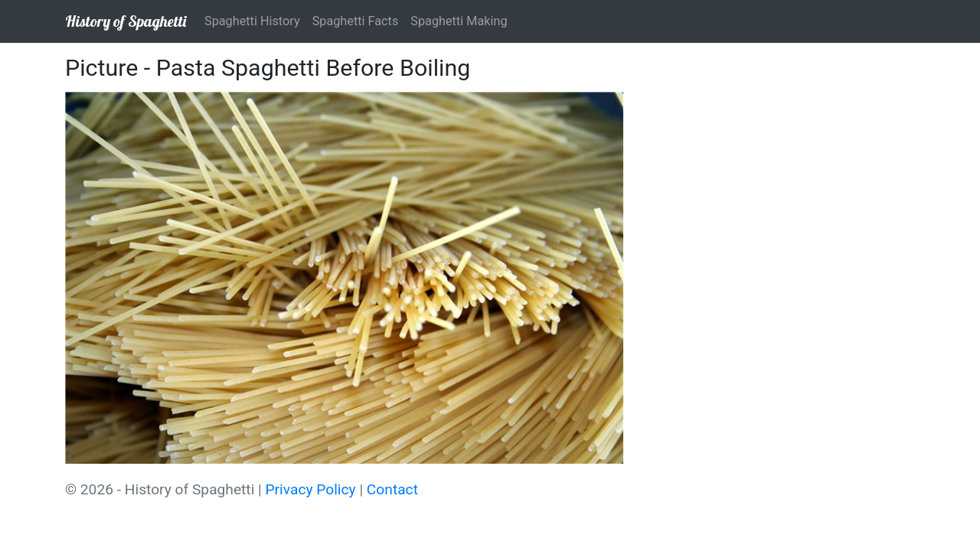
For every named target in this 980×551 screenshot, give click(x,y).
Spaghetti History (252, 21)
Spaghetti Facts (356, 21)
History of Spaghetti (126, 21)
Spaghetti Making (459, 21)
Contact (392, 489)
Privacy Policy (311, 489)
